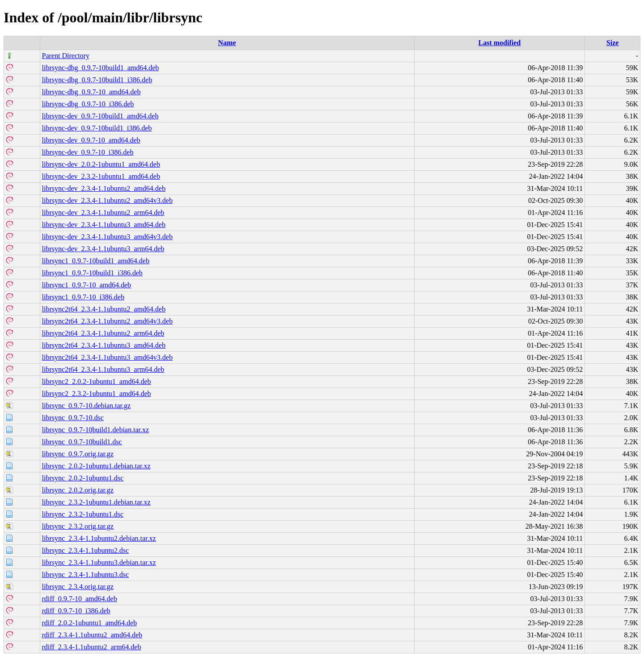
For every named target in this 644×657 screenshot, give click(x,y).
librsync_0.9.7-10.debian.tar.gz (87, 406)
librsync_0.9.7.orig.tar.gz (78, 454)
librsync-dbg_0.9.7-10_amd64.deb (91, 92)
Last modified (500, 43)
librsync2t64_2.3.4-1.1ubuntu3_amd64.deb (104, 345)
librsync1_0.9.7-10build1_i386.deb (92, 273)
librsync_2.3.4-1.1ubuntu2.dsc (86, 550)
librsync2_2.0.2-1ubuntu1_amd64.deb (97, 381)
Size (613, 43)
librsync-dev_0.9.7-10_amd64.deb (91, 140)
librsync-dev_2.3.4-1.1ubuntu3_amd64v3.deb (107, 237)
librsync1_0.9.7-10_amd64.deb (87, 285)
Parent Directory (66, 56)
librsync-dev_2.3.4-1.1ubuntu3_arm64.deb (103, 249)
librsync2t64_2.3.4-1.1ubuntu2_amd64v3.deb (107, 321)
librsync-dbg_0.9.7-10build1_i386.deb (97, 80)
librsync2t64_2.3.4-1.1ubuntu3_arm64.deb (103, 369)
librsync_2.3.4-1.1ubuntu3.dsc (86, 575)
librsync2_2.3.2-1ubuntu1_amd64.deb (97, 394)
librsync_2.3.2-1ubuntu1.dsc (83, 514)
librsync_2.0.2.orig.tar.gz (78, 490)
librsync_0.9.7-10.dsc (73, 418)
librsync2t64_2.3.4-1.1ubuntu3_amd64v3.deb (107, 357)
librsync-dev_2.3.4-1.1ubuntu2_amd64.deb (104, 188)
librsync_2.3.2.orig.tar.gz (78, 526)
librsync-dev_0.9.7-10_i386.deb (88, 152)
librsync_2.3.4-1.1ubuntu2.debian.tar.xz (99, 538)
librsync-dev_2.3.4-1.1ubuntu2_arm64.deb (103, 213)
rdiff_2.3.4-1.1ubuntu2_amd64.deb (92, 635)
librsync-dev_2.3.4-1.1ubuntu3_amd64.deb (104, 225)
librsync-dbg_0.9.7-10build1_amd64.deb (101, 68)
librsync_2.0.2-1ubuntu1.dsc (83, 478)
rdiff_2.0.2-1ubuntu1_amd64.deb (90, 623)
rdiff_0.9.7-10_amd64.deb (80, 599)
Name (227, 43)
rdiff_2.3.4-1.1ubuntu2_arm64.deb (92, 647)
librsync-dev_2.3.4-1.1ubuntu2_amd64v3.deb (107, 200)
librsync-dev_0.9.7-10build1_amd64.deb (100, 116)
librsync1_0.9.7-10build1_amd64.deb (96, 261)
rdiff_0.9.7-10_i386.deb (76, 611)
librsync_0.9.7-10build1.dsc (82, 442)
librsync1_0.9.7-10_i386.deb (83, 297)
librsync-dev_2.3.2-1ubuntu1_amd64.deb (101, 176)
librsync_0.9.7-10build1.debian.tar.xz (96, 430)
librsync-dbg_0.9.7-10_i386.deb (88, 104)
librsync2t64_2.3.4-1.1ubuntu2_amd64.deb (104, 309)
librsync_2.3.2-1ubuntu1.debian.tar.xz (96, 502)
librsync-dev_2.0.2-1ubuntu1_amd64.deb (101, 164)
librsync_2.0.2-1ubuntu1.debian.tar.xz (96, 466)
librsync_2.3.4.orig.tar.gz (78, 587)
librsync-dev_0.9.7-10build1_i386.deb (97, 128)
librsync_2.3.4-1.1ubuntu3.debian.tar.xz (99, 562)
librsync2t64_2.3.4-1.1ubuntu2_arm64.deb (103, 333)
